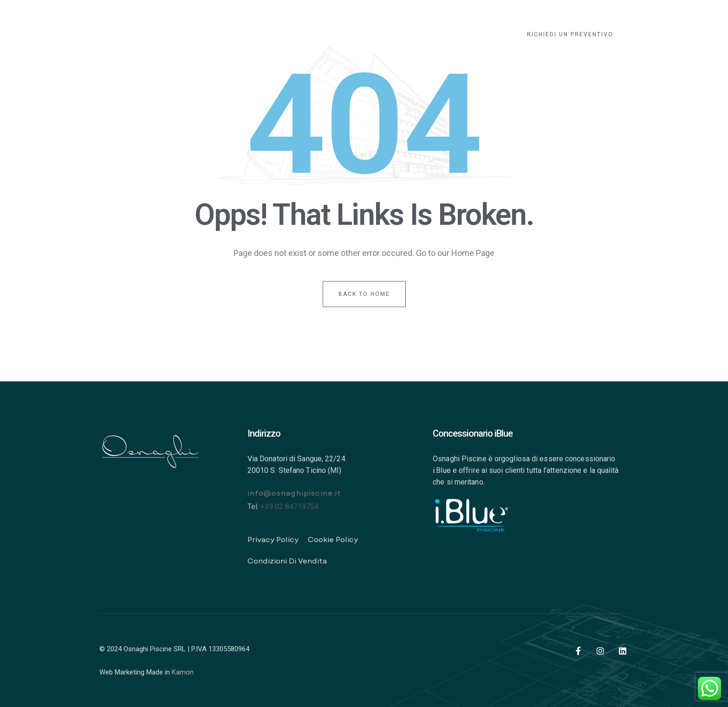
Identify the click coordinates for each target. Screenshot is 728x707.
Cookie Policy (333, 539)
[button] (570, 34)
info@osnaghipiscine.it (294, 493)
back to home (364, 294)
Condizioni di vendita (287, 560)
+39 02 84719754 (289, 507)
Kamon (183, 672)
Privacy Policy (273, 539)
